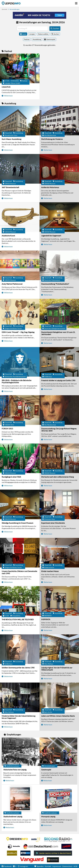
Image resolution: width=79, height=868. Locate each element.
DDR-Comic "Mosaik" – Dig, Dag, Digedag (18, 332)
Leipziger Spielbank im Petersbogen (41, 846)
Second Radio (58, 840)
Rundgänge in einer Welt (11, 477)
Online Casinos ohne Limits (53, 860)
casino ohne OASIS (32, 860)
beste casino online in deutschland (53, 853)
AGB (75, 866)
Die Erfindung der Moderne (52, 139)
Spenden (40, 866)
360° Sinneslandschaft (10, 187)
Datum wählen (43, 34)
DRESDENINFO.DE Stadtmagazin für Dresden (17, 839)
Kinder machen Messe (50, 571)
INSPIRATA (46, 619)
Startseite (11, 3)
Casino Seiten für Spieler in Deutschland (14, 846)
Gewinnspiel (46, 770)
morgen (32, 34)
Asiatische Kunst (8, 236)
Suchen (56, 34)
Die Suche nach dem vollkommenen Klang (57, 477)
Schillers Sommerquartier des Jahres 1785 (18, 668)
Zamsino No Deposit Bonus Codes (66, 846)
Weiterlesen (8, 96)
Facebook (8, 866)
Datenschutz (67, 866)
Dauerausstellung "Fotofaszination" (55, 284)
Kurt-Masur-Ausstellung (11, 139)
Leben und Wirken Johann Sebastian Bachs (58, 716)
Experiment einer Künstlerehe (53, 523)
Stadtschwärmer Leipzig (13, 816)
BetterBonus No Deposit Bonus (25, 853)
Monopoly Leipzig (48, 816)
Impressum (57, 866)
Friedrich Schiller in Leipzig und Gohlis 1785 (58, 380)
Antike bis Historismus (50, 187)
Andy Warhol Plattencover (12, 284)
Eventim (36, 840)
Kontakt (48, 866)
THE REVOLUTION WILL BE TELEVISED (18, 619)
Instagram (24, 866)
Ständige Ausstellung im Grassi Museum (17, 523)
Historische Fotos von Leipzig (15, 770)
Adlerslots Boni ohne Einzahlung (12, 853)
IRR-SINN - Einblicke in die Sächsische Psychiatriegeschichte (16, 381)
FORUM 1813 (7, 429)
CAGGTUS (6, 87)
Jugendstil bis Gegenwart (51, 236)
